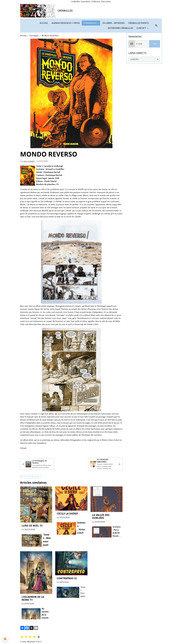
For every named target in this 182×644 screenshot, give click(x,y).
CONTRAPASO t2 (67, 600)
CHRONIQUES (90, 43)
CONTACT (141, 48)
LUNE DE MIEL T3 (32, 547)
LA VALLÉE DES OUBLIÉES (101, 538)
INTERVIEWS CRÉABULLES (120, 48)
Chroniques (34, 56)
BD (22, 498)
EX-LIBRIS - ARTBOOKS (113, 43)
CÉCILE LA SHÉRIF (67, 535)
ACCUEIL (44, 43)
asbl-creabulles (29, 182)
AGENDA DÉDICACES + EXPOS (65, 43)
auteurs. (37, 498)
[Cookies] (5, 639)
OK (155, 64)
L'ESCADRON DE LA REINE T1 (33, 620)
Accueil (23, 56)
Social (29, 498)
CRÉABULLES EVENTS (138, 43)
